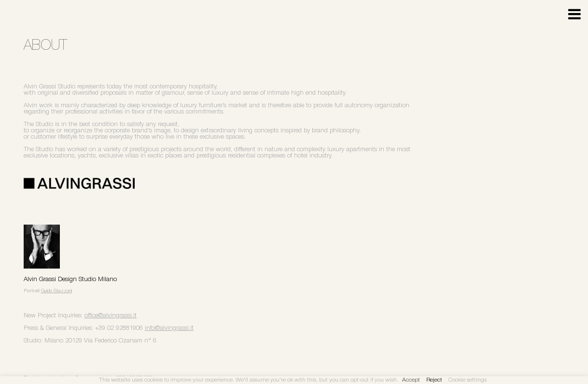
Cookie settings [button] (468, 380)
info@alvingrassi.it (169, 328)
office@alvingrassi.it (111, 316)
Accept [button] (411, 380)
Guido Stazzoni (56, 291)
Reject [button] (434, 380)
